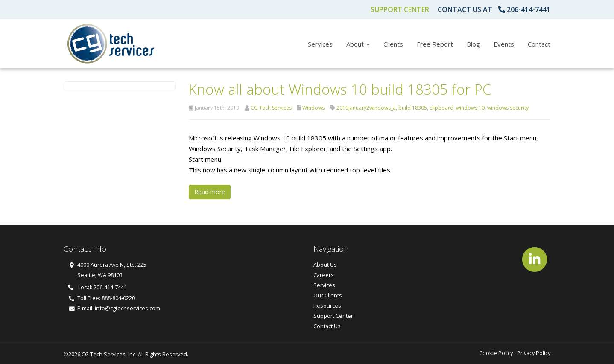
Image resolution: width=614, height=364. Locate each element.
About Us (325, 265)
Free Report (435, 44)
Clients (393, 44)
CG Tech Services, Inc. (109, 354)
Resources (327, 306)
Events (504, 44)
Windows (313, 108)
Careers (324, 275)
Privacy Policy (534, 353)
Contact (539, 44)
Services (320, 44)
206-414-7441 (529, 9)
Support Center (400, 9)
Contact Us (327, 326)
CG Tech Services (271, 108)
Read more (210, 192)
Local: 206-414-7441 (97, 287)
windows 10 (470, 108)
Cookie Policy (496, 353)
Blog (473, 44)
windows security (508, 108)
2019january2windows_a (366, 108)
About (358, 44)
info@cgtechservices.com (127, 308)
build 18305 (413, 108)
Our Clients (328, 295)
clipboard (441, 108)
